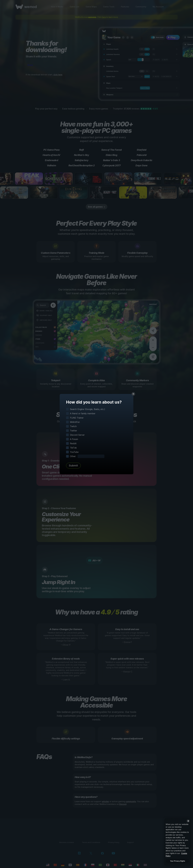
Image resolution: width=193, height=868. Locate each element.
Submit (73, 466)
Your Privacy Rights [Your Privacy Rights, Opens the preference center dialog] (178, 861)
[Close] (188, 821)
